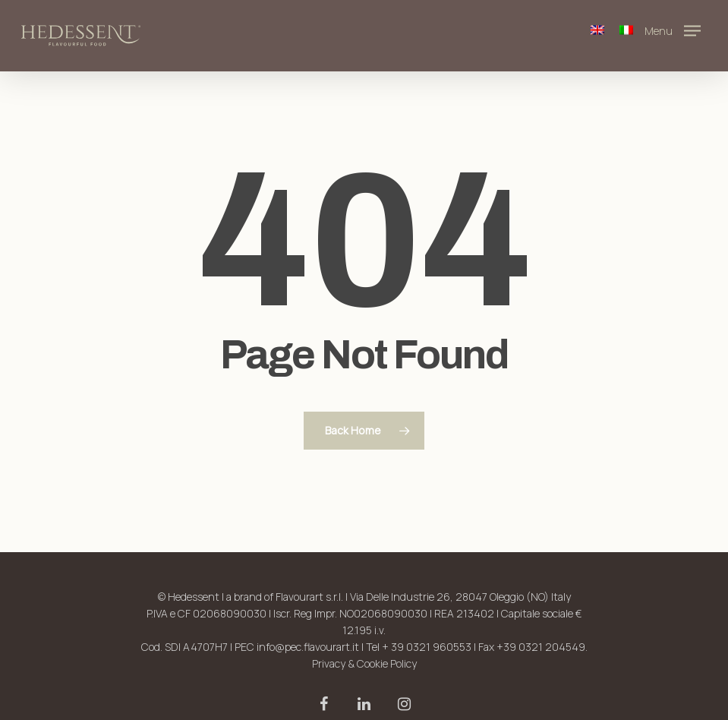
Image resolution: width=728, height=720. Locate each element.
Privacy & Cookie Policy (364, 663)
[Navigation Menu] (676, 30)
